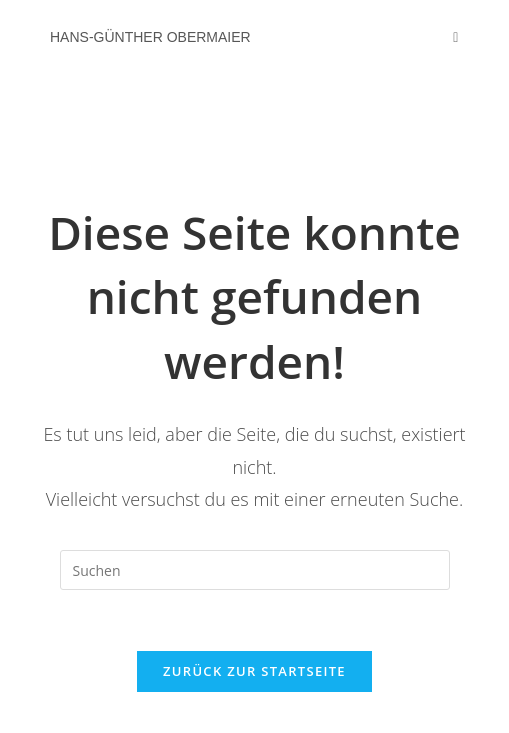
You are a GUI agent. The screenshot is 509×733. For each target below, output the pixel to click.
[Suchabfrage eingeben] (255, 570)
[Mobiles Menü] (456, 37)
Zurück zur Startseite (254, 671)
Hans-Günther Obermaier (150, 37)
